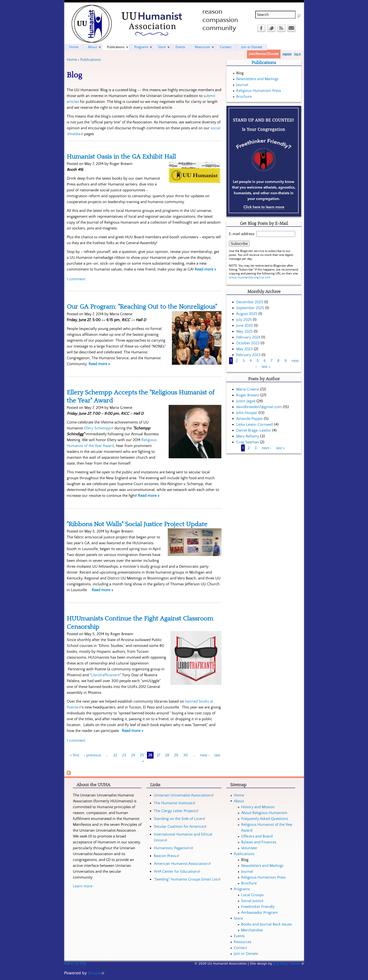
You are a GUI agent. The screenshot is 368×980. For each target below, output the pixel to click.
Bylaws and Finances (259, 842)
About (93, 47)
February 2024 (248, 337)
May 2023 (245, 349)
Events (180, 47)
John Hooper (247, 413)
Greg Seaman (248, 442)
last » (266, 367)
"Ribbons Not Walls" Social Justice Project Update (137, 524)
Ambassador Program (259, 913)
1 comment (76, 279)
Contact (226, 47)
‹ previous (93, 755)
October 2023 (248, 343)
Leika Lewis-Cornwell (255, 425)
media (76, 134)
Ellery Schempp (99, 428)
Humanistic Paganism (173, 848)
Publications (90, 60)
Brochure (244, 97)
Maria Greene (248, 389)
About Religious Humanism (264, 813)
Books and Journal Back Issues (267, 924)
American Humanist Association (182, 864)
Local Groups (252, 895)
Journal (242, 85)
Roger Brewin (248, 395)
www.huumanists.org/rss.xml (250, 278)
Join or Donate (252, 47)
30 (185, 755)
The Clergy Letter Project (176, 811)
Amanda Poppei (250, 419)
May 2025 (245, 331)
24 (133, 755)
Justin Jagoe (246, 401)
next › (205, 755)
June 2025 (245, 326)
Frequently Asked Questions (265, 819)
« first (75, 755)
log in (297, 54)
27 (158, 755)
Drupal (96, 973)
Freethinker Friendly (258, 907)
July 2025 (244, 320)
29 (176, 755)
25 (142, 755)
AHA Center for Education (177, 871)
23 (124, 755)
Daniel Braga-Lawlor (254, 430)
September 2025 (250, 308)
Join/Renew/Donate (264, 54)
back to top (75, 963)
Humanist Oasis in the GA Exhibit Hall (121, 157)
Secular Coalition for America (180, 827)
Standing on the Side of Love (179, 819)
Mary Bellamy (248, 436)
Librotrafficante (105, 675)
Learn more (83, 886)
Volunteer (249, 848)
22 (115, 755)
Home (72, 60)
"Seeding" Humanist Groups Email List (187, 879)
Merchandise (252, 930)
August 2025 (247, 314)
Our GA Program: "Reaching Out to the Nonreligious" (142, 307)
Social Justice (252, 901)
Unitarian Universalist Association (184, 795)
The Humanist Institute (174, 803)
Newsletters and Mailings (257, 79)
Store (162, 47)
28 (167, 755)
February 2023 (248, 355)
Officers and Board (257, 836)
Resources (202, 47)
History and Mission (258, 807)
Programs (141, 47)
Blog (240, 73)
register (287, 54)
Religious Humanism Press (259, 91)
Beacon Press (166, 856)
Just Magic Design (289, 964)
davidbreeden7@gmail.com (259, 407)
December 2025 (250, 302)
